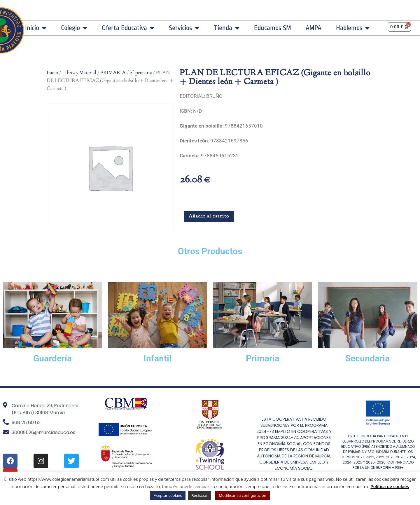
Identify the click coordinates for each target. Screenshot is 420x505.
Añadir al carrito (209, 216)
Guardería (52, 358)
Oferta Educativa (128, 28)
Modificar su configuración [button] (243, 495)
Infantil (157, 358)
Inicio (36, 28)
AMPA (314, 28)
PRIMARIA (113, 73)
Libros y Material (79, 73)
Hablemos (353, 28)
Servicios (184, 28)
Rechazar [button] (200, 495)
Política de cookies (390, 486)
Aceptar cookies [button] (168, 495)
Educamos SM (273, 28)
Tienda (227, 28)
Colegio (74, 28)
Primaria (263, 358)
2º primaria (141, 73)
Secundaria (367, 358)
